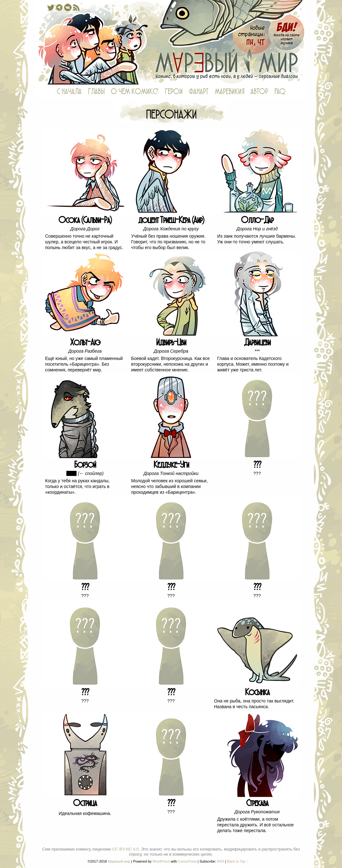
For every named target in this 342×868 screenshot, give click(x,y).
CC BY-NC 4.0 (125, 849)
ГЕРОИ (174, 92)
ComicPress (187, 861)
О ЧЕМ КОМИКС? (135, 92)
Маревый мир (171, 42)
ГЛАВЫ (96, 92)
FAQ (280, 92)
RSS (221, 861)
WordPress (161, 861)
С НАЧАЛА (69, 92)
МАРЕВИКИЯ (229, 92)
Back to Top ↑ (238, 861)
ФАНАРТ (199, 92)
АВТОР (259, 92)
